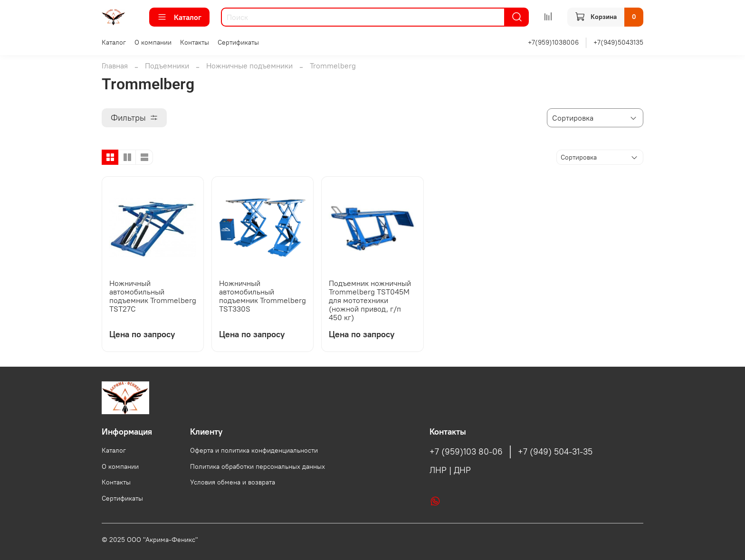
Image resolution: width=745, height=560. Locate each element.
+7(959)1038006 (553, 42)
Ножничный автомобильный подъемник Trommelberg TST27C (153, 296)
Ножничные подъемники (249, 66)
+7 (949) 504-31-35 (555, 452)
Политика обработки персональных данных (258, 466)
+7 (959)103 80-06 (466, 452)
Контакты (195, 42)
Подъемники (167, 66)
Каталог (179, 17)
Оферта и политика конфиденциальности (254, 450)
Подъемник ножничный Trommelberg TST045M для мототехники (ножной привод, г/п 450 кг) (370, 300)
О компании (153, 42)
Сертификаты (238, 42)
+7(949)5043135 (618, 42)
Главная (115, 66)
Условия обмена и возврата (233, 482)
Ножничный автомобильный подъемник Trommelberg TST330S (263, 296)
